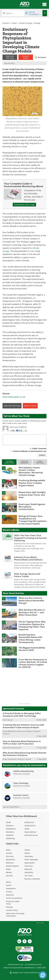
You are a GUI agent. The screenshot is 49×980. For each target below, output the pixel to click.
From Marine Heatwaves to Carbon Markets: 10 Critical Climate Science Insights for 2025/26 (33, 663)
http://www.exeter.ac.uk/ (14, 397)
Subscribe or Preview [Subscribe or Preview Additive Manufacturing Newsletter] (22, 774)
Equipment (11, 860)
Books (8, 869)
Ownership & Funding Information (15, 915)
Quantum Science (21, 795)
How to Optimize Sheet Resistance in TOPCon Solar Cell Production (22, 742)
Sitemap (9, 907)
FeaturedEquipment (24, 462)
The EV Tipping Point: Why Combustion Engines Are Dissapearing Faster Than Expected (32, 625)
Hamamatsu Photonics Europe (19, 759)
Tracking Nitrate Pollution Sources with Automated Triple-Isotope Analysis (23, 726)
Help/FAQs (29, 872)
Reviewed (42, 57)
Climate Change (25, 23)
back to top (41, 923)
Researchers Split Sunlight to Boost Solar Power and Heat (32, 495)
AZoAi (27, 829)
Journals (9, 876)
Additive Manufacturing (23, 771)
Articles (9, 853)
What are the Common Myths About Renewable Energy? (31, 600)
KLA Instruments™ (14, 748)
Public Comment (39, 448)
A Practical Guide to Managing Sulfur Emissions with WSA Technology (22, 715)
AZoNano (10, 826)
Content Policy (12, 910)
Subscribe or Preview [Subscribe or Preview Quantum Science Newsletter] (22, 798)
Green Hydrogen (31, 860)
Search (9, 885)
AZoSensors (29, 822)
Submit (42, 455)
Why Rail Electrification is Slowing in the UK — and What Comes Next (32, 612)
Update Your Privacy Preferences (25, 973)
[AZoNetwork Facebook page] (24, 941)
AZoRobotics (11, 829)
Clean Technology (21, 783)
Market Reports (12, 866)
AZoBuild (10, 835)
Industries (29, 866)
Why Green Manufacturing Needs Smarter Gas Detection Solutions (25, 754)
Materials (28, 869)
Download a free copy (24, 205)
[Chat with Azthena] (43, 975)
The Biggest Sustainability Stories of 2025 (32, 649)
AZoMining (10, 838)
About (8, 882)
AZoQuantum (30, 826)
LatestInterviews (40, 462)
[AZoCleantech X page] (30, 941)
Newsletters (11, 888)
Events (27, 853)
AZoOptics (10, 832)
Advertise (10, 895)
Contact (9, 892)
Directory (10, 856)
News (14, 23)
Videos (27, 850)
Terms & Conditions (14, 898)
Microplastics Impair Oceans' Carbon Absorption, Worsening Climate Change (31, 471)
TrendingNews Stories (9, 462)
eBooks (9, 872)
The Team (29, 876)
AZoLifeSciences (31, 835)
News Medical (30, 832)
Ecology (37, 23)
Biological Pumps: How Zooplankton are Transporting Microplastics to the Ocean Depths (33, 520)
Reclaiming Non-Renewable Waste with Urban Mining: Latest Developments (30, 638)
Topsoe (10, 720)
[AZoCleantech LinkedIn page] (19, 941)
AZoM (8, 822)
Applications (30, 863)
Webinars (10, 863)
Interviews (29, 856)
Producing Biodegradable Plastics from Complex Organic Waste (32, 483)
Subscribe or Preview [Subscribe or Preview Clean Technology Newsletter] (22, 786)
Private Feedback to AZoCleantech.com (30, 451)
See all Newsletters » (12, 807)
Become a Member (32, 879)
